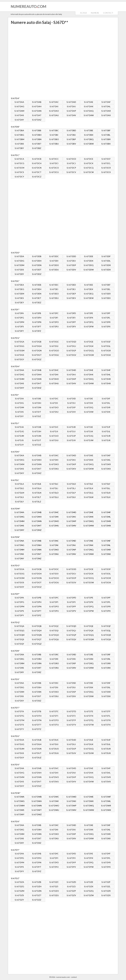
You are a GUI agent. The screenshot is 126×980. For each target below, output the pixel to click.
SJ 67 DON (37, 578)
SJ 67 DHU (54, 383)
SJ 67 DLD (71, 484)
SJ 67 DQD (71, 626)
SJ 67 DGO (54, 351)
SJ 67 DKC (54, 455)
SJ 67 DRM (19, 663)
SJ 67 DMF (106, 512)
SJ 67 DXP (71, 834)
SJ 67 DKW (89, 469)
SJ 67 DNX (106, 554)
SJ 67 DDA (19, 256)
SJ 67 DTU (54, 725)
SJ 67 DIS (19, 412)
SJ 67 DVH (37, 773)
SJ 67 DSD (71, 683)
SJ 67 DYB (37, 854)
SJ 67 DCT (37, 172)
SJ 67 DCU (54, 172)
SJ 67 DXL (106, 830)
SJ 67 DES (19, 298)
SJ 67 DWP (71, 806)
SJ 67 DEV (71, 298)
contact (74, 977)
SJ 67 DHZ (37, 388)
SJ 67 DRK (89, 659)
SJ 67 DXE (89, 825)
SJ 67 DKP (71, 464)
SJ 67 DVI (54, 773)
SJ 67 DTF (106, 711)
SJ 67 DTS (19, 725)
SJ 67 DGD (71, 342)
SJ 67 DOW (89, 582)
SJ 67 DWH (37, 801)
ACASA (83, 13)
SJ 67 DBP (71, 139)
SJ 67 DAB (37, 102)
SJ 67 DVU (54, 782)
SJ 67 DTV (71, 725)
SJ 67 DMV (71, 526)
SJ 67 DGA (19, 342)
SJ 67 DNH (37, 545)
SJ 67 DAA (19, 102)
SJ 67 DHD (71, 370)
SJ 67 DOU (54, 582)
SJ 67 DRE (89, 655)
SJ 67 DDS (19, 270)
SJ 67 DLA (19, 484)
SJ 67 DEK (89, 289)
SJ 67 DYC (54, 854)
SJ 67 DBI (54, 135)
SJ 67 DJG (19, 431)
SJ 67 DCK (89, 163)
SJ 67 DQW (89, 639)
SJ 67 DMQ (89, 521)
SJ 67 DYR (106, 862)
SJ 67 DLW (89, 497)
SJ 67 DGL (106, 346)
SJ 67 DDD (71, 256)
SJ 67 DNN (37, 550)
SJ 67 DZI (54, 886)
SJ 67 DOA (19, 569)
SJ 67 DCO (54, 168)
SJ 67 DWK (89, 801)
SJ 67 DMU (54, 526)
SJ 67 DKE (89, 455)
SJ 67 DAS (19, 115)
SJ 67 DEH (37, 289)
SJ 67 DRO (54, 663)
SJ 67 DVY (19, 786)
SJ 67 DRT (37, 668)
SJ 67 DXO (54, 834)
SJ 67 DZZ (37, 900)
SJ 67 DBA (19, 130)
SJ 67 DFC (54, 313)
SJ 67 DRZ (37, 672)
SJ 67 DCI (54, 163)
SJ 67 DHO (54, 379)
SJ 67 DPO (54, 606)
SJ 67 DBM (19, 139)
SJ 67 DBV (71, 144)
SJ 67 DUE (89, 740)
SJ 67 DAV (71, 115)
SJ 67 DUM (19, 749)
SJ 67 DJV (71, 440)
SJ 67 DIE (89, 399)
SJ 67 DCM (19, 168)
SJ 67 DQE (89, 626)
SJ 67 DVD (71, 768)
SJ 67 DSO (54, 692)
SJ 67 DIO (54, 407)
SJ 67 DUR (106, 749)
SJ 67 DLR (106, 493)
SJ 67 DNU (54, 554)
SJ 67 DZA (19, 882)
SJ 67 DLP (71, 493)
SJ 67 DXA (19, 825)
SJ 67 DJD (71, 427)
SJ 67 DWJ (71, 801)
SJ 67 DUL (106, 744)
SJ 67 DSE (89, 683)
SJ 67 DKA (19, 455)
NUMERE (95, 13)
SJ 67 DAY (19, 120)
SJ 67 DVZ (37, 786)
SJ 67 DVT (37, 782)
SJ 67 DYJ (71, 858)
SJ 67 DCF (106, 159)
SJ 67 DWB (37, 797)
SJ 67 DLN (37, 493)
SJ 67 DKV (71, 469)
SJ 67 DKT (37, 469)
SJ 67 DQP (71, 635)
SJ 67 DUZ (37, 758)
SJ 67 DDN (37, 265)
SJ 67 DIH (37, 403)
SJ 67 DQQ (89, 635)
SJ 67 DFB (37, 313)
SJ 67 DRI (54, 659)
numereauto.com (63, 977)
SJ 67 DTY (19, 729)
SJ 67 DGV (71, 355)
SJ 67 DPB (37, 598)
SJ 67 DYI (54, 858)
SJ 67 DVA (19, 768)
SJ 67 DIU (54, 412)
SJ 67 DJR (106, 436)
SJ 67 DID (71, 399)
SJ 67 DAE (89, 102)
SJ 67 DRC (54, 655)
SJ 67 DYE (89, 854)
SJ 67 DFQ (89, 322)
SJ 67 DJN (37, 436)
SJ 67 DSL (106, 687)
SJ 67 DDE (89, 256)
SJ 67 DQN (37, 635)
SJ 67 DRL (106, 659)
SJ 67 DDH (37, 261)
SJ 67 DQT (37, 639)
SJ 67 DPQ (89, 606)
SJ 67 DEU (54, 298)
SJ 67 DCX (106, 172)
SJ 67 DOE (89, 569)
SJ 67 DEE (89, 285)
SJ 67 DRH (37, 659)
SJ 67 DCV (71, 172)
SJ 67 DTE (89, 711)
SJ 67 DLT (37, 497)
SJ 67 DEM (19, 294)
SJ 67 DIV (71, 412)
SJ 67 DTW (89, 725)
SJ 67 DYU (54, 867)
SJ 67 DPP (71, 606)
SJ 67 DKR (106, 464)
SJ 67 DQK (89, 630)
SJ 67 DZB (37, 882)
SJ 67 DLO (54, 493)
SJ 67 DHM (19, 379)
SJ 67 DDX (106, 270)
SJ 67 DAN (37, 111)
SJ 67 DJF (106, 427)
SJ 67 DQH (37, 630)
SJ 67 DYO (54, 862)
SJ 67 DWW (89, 810)
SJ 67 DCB (37, 159)
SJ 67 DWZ (37, 814)
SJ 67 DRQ (89, 663)
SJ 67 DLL (106, 488)
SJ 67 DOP (71, 578)
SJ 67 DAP (71, 111)
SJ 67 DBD (71, 130)
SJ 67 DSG (19, 687)
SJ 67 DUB (37, 740)
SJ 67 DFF (106, 313)
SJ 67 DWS (19, 810)
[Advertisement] (41, 61)
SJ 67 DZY (19, 900)
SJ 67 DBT (37, 144)
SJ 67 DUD (71, 740)
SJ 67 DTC (54, 711)
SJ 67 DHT (37, 383)
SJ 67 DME (89, 512)
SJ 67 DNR (106, 550)
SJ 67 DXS (19, 838)
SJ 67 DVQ (89, 777)
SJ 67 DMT (37, 526)
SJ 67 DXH (37, 830)
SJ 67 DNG (19, 545)
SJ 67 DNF (106, 541)
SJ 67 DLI (54, 488)
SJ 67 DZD (71, 882)
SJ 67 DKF (106, 455)
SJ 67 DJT (37, 440)
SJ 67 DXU (54, 838)
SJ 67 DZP (71, 891)
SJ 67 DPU (54, 611)
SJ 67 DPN (37, 606)
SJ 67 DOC (54, 569)
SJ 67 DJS (19, 440)
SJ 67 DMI (54, 517)
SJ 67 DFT (37, 326)
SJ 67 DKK (89, 460)
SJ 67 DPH (37, 602)
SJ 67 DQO (54, 635)
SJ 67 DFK (89, 318)
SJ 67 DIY (19, 416)
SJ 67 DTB (37, 711)
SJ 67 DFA (19, 313)
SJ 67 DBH (37, 135)
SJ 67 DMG (19, 517)
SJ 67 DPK (89, 602)
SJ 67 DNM (19, 550)
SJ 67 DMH (37, 517)
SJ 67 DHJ (71, 375)
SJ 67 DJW (89, 440)
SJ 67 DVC (54, 768)
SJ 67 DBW (89, 144)
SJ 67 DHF (106, 370)
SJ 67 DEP (71, 294)
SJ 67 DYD (71, 854)
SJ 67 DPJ (71, 602)
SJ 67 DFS (19, 326)
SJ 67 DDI (54, 261)
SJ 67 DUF (106, 740)
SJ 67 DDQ (89, 265)
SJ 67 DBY (19, 148)
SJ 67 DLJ (71, 488)
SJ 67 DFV (71, 326)
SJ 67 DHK (89, 375)
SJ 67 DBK (89, 135)
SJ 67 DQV (71, 639)
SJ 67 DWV (71, 810)
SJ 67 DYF (106, 854)
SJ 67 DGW (89, 355)
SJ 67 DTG (19, 716)
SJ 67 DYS (19, 867)
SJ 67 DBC (54, 130)
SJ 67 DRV (71, 668)
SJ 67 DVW (89, 782)
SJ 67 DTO (54, 720)
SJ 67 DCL (106, 163)
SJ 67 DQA (19, 626)
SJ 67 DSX (106, 696)
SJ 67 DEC (54, 285)
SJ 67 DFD (71, 313)
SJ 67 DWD (71, 797)
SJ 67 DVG (19, 773)
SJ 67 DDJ (71, 261)
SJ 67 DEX (106, 298)
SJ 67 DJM (19, 436)
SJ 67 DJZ (37, 445)
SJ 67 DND (71, 541)
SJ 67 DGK (89, 346)
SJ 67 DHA (19, 370)
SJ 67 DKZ (37, 473)
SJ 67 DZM (19, 891)
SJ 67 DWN (37, 806)
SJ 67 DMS (19, 526)
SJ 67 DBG (19, 135)
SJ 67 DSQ (89, 692)
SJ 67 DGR (106, 351)
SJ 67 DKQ (89, 464)
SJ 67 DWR (106, 806)
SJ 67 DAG (19, 106)
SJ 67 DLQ (89, 493)
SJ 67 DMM (19, 521)
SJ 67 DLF (106, 484)
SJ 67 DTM (19, 720)
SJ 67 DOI (54, 574)
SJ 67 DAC (54, 102)
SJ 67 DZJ (71, 886)
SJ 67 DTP (71, 720)
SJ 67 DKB (37, 455)
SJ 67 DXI (54, 830)
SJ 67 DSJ (71, 687)
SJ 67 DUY (19, 758)
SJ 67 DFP (71, 322)
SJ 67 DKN (37, 464)
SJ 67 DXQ (89, 834)
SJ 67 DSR (106, 692)
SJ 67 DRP (71, 663)
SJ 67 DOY (19, 587)
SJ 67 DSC (54, 683)
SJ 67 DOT (37, 582)
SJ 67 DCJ (71, 163)
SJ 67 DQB (37, 626)
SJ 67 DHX (106, 383)
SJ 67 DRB (37, 655)
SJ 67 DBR (106, 139)
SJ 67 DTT (37, 725)
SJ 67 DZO (54, 891)
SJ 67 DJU (54, 440)
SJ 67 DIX (106, 412)
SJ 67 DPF (106, 598)
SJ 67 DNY (19, 558)
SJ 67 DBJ (71, 135)
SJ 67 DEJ (71, 289)
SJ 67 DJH (37, 431)
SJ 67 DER (106, 294)
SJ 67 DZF (106, 882)
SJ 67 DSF (106, 683)
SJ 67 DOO (54, 578)
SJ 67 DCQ (89, 168)
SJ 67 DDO (54, 265)
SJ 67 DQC (54, 626)
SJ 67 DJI (54, 431)
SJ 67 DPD (71, 598)
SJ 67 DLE (89, 484)
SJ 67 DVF (106, 768)
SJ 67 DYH (37, 858)
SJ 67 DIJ (71, 403)
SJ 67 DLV (71, 497)
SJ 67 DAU (54, 115)
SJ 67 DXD (71, 825)
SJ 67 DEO (54, 294)
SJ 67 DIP (71, 407)
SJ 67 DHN (37, 379)
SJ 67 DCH (37, 163)
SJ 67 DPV (71, 611)
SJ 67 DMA (19, 512)
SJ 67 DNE (89, 541)
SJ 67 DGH (37, 346)
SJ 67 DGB (37, 342)
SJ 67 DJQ (89, 436)
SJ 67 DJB (37, 427)
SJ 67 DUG (19, 744)
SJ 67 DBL (106, 135)
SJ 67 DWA (19, 797)
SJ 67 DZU (54, 895)
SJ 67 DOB (37, 569)
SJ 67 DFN (37, 322)
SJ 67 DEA (19, 285)
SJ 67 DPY (19, 615)
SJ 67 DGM (19, 351)
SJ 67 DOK (89, 574)
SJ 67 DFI (54, 318)
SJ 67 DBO (54, 139)
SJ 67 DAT (37, 115)
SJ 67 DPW (89, 611)
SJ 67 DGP (71, 351)
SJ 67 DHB (37, 370)
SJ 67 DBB (37, 130)
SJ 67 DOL (106, 574)
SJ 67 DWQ (89, 806)
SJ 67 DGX (106, 355)
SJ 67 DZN (37, 891)
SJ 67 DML (106, 517)
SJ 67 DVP (71, 777)
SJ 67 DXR (106, 834)
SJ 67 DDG (19, 261)
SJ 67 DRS (19, 668)
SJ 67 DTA (19, 711)
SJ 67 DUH (37, 744)
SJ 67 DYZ (37, 871)
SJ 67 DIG (19, 403)
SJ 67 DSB (37, 683)
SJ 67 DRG (19, 659)
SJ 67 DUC (54, 740)
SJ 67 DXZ (37, 843)
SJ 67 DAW (89, 115)
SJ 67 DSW (89, 696)
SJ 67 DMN (37, 521)
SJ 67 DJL (106, 431)
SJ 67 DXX (106, 838)
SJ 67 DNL (106, 545)
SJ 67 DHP (71, 379)
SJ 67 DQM (19, 635)
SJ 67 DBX (106, 144)
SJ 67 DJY (19, 445)
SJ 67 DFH (37, 318)
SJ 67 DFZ (37, 331)
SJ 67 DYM (19, 862)
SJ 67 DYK (89, 858)
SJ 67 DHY (19, 388)
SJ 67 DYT (37, 867)
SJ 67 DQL (106, 630)
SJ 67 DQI (54, 630)
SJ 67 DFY (19, 331)
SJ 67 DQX (106, 639)
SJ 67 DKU (54, 469)
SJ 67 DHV (71, 383)
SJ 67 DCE (89, 159)
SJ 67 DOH (37, 574)
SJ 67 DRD (71, 655)
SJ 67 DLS (19, 497)
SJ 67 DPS (19, 611)
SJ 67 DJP (71, 436)
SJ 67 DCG (19, 163)
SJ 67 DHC (54, 370)
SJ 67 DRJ (71, 659)
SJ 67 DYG (19, 858)
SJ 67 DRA (19, 655)
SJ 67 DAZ (37, 120)
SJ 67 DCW (89, 172)
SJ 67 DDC (54, 256)
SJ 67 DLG (19, 488)
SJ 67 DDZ (37, 274)
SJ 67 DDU (54, 270)
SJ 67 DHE (89, 370)
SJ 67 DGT (37, 355)
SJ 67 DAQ (89, 111)
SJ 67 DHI (54, 375)
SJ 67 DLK (89, 488)
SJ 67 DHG (19, 375)
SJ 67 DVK (89, 773)
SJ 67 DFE (89, 313)
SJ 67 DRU (54, 668)
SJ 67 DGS (19, 355)
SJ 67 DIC (54, 399)
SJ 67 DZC (54, 882)
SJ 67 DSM (19, 692)
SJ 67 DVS (19, 782)
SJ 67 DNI (54, 545)
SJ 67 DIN (37, 407)
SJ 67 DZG (19, 886)
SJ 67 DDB (37, 256)
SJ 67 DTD (71, 711)
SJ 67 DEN (37, 294)
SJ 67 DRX (106, 668)
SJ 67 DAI (54, 106)
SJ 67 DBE (89, 130)
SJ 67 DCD (71, 159)
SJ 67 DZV (71, 895)
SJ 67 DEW (89, 298)
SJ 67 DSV (71, 696)
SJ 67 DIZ (37, 416)
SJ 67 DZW (89, 895)
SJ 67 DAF (106, 102)
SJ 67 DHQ (89, 379)
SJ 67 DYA (19, 854)
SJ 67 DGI (54, 346)
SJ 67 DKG (19, 460)
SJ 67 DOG (19, 574)
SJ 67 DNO (54, 550)
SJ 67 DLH (37, 488)
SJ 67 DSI (54, 687)
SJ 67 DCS (19, 172)
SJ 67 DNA (19, 541)
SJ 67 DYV (71, 867)
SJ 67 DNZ (37, 558)
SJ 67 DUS (19, 753)
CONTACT (108, 13)
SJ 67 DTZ (37, 729)
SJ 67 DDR (106, 265)
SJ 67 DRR (106, 663)
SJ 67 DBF (106, 130)
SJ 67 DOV (71, 582)
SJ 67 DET (37, 298)
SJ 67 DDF (106, 256)
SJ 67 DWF (106, 797)
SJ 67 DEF (106, 285)
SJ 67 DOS (19, 582)
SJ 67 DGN (37, 351)
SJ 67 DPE (89, 598)
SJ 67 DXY (19, 843)
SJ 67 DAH (37, 106)
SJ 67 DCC (54, 159)
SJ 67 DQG (19, 630)
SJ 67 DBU (54, 144)
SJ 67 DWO (54, 806)
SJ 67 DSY (19, 701)
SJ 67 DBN (37, 139)
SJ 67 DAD (71, 102)
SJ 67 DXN (37, 834)
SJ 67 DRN (37, 663)
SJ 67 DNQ (89, 550)
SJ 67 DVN (37, 777)
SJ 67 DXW (89, 838)
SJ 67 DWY (19, 814)
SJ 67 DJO (54, 436)
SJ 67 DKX (106, 469)
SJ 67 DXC (54, 825)
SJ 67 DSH (37, 687)
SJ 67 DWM (19, 806)
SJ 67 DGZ (37, 359)
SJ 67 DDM (19, 265)
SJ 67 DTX (106, 725)
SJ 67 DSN (37, 692)
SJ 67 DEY (19, 302)
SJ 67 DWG (19, 801)
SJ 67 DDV (71, 270)
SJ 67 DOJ (71, 574)
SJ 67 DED (71, 285)
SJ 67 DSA (19, 683)
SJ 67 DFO (54, 322)
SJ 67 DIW (89, 412)
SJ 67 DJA (19, 427)
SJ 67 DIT (37, 412)
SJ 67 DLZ (37, 502)
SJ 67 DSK (89, 687)
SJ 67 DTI (54, 716)
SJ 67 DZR (106, 891)
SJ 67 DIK (89, 403)
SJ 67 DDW (89, 270)
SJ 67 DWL (106, 801)
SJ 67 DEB (37, 285)
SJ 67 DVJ (71, 773)
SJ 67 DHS (19, 383)
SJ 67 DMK (89, 517)
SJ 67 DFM (19, 322)
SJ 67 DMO (54, 521)
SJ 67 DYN (37, 862)
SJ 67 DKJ (71, 460)
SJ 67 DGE (89, 342)
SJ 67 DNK (89, 545)
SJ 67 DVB (37, 768)
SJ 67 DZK (89, 886)
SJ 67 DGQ (89, 351)
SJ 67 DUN (37, 749)
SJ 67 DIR (106, 407)
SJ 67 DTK (89, 716)
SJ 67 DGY (19, 359)
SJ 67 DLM (19, 493)
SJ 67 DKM (19, 464)
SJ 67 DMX (106, 526)
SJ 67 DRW (89, 668)
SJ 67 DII (54, 403)
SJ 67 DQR (106, 635)
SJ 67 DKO (54, 464)
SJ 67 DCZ (37, 177)
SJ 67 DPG (19, 602)
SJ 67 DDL (106, 261)
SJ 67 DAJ (71, 106)
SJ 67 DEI (54, 289)
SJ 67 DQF (106, 626)
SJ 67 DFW (89, 326)
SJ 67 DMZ (37, 530)
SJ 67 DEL (106, 289)
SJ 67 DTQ (89, 720)
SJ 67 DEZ (37, 302)
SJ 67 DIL (106, 403)
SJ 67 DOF (106, 569)
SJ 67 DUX (106, 753)
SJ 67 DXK (89, 830)
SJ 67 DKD (71, 455)
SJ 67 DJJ (71, 431)
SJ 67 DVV (71, 782)
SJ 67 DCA (19, 159)
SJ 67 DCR (106, 168)
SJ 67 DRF (106, 655)
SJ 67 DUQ (89, 749)
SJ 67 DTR (106, 720)
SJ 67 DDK (89, 261)
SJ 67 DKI (54, 460)
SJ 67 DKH (37, 460)
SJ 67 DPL (106, 602)
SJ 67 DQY (19, 644)
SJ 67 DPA (19, 598)
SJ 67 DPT (37, 611)
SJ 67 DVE (89, 768)
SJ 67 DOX (106, 582)
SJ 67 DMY (19, 530)
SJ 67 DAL (106, 106)
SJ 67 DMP (71, 521)
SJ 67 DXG (19, 830)
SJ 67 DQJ (71, 630)
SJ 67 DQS (19, 639)
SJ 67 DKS (19, 469)
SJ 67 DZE (89, 882)
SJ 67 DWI (54, 801)
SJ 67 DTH (37, 716)
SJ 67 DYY (19, 871)
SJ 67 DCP (71, 168)
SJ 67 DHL (106, 375)
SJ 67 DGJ (71, 346)
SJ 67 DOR (106, 578)
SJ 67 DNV (71, 554)
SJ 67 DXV (71, 838)
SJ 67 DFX (106, 326)
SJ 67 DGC (54, 342)
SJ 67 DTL (106, 716)
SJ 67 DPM (19, 606)
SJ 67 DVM (19, 777)
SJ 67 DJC (54, 427)
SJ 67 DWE (89, 797)
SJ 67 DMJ (71, 517)
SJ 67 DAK (89, 106)
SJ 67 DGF (106, 342)
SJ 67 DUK (89, 744)
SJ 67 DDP (71, 265)
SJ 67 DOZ (37, 587)
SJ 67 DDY (19, 274)
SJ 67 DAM (19, 111)
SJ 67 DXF (106, 825)
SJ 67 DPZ (37, 615)
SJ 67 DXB (37, 825)
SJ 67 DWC (54, 797)
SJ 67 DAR (106, 111)
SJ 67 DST (37, 696)
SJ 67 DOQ (89, 578)
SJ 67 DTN (37, 720)
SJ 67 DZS (19, 895)
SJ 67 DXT (37, 838)
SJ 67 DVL (106, 773)
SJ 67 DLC (54, 484)
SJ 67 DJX (106, 440)
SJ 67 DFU (54, 326)
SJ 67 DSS (19, 696)
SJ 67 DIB (37, 399)
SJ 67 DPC (54, 598)
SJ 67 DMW (89, 526)
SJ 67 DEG (19, 289)
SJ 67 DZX (106, 895)
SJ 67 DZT (37, 895)
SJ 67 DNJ (71, 545)
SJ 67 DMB (37, 512)
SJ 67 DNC (54, 541)
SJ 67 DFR (106, 322)
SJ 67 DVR (106, 777)
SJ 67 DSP (71, 692)
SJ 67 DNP (71, 550)
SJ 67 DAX (106, 115)
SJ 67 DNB (37, 541)
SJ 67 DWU (54, 810)
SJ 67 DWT (37, 810)
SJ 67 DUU (54, 753)
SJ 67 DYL (106, 858)
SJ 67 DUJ (71, 744)
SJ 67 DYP (71, 862)
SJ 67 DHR (106, 379)
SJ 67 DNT (37, 554)
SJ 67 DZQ (89, 891)
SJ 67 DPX (106, 611)
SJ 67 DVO (54, 777)
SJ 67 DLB (37, 484)
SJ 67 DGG (19, 346)
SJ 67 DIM (19, 407)
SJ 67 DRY (19, 672)
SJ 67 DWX (106, 810)
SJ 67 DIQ (89, 407)
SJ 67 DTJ (71, 716)
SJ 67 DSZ (37, 701)
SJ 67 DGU (54, 355)
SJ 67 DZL (106, 886)
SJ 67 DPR (106, 606)
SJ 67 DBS (19, 144)
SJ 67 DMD (71, 512)
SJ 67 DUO (54, 749)
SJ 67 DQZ (37, 644)
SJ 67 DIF (106, 399)
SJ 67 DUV (71, 753)
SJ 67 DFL (106, 318)
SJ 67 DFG (19, 318)
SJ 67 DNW (89, 554)
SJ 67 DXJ (71, 830)
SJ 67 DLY (19, 502)
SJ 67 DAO (54, 111)
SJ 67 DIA (19, 399)
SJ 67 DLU (54, 497)
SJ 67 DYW (89, 867)
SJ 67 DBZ (37, 148)
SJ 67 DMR (106, 521)
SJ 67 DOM (19, 578)
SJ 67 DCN (37, 168)
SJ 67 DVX (106, 782)
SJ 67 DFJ (71, 318)
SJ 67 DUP (71, 749)
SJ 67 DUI (54, 744)
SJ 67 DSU (54, 696)
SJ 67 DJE (89, 427)
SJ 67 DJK (89, 431)
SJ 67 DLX (106, 497)
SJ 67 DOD (71, 569)
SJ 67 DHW (89, 383)
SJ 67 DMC (54, 512)
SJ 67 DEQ (89, 294)
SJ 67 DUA (19, 740)
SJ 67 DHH (37, 375)
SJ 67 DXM (19, 834)
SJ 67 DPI (54, 602)
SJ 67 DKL (106, 460)
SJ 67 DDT (37, 270)
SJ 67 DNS (19, 554)
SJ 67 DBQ (89, 139)
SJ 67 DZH (37, 886)
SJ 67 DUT (37, 753)
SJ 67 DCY (19, 177)
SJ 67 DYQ (89, 862)
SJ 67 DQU (54, 639)
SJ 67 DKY (19, 473)
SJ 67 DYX (106, 867)
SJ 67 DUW (89, 753)
